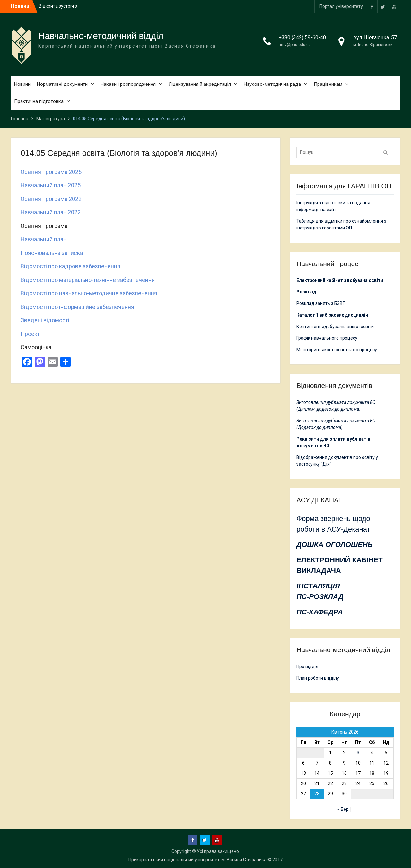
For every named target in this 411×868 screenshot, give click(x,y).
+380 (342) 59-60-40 (302, 37)
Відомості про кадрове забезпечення (70, 266)
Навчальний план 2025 (51, 185)
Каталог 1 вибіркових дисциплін (332, 315)
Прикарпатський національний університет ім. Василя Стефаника (197, 860)
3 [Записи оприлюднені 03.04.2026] (358, 753)
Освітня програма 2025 (51, 172)
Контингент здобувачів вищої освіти (335, 327)
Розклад (306, 292)
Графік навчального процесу (327, 338)
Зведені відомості (45, 320)
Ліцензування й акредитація (200, 84)
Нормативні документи (62, 84)
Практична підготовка (39, 101)
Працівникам (328, 84)
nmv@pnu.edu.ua (295, 45)
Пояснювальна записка (52, 253)
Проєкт (30, 334)
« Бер (343, 809)
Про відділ (307, 667)
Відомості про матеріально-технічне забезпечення (88, 280)
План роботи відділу (318, 678)
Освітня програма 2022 (51, 199)
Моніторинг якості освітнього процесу (337, 350)
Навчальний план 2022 (51, 212)
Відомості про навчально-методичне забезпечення (89, 293)
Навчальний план (44, 239)
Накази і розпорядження (128, 84)
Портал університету (341, 6)
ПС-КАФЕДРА (319, 612)
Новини (22, 84)
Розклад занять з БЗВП (321, 303)
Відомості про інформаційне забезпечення (77, 307)
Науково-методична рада (272, 84)
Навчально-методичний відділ (101, 36)
